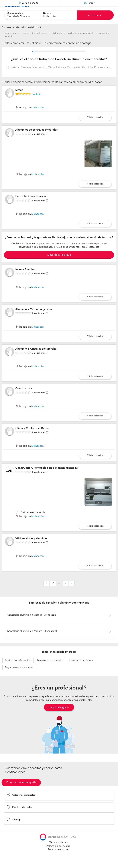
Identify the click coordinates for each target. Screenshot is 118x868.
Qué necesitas (15, 13)
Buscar (95, 15)
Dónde (47, 13)
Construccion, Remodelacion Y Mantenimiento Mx (47, 476)
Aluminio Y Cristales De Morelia (36, 357)
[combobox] (23, 15)
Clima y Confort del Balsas (32, 436)
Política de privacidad (58, 854)
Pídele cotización (95, 125)
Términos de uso (58, 850)
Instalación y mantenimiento (81, 33)
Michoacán (57, 33)
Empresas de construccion (34, 33)
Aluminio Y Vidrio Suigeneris (34, 317)
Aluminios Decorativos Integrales (36, 137)
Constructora (24, 396)
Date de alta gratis (59, 263)
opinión (36, 102)
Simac (19, 98)
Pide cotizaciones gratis (21, 790)
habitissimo (10, 33)
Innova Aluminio (26, 277)
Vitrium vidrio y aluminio (31, 546)
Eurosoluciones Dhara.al (31, 204)
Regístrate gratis (59, 715)
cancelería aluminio (18, 668)
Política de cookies (58, 857)
